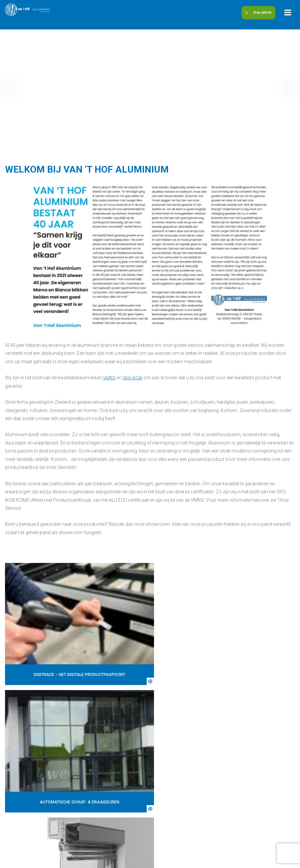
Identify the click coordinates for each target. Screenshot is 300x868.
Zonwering (212, 799)
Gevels (207, 750)
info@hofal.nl (24, 782)
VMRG (110, 378)
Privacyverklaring (218, 807)
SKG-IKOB (134, 378)
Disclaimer (146, 859)
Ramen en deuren (219, 774)
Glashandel (212, 758)
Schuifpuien (213, 790)
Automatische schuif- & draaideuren (238, 741)
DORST (252, 859)
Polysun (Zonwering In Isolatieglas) (238, 766)
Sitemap (123, 859)
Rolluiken (210, 782)
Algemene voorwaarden (186, 859)
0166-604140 (248, 14)
